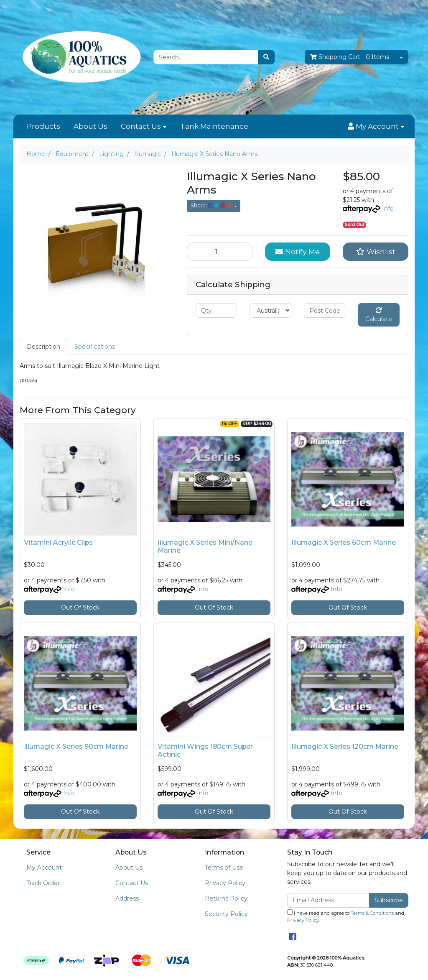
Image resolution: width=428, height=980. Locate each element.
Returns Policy (226, 898)
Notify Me (298, 251)
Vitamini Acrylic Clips (58, 542)
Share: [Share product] (212, 205)
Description (43, 347)
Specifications (95, 347)
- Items (350, 57)
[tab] (43, 347)
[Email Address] (328, 900)
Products (43, 126)
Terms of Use (224, 868)
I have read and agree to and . (346, 916)
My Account (44, 868)
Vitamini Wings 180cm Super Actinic (205, 750)
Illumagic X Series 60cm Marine (344, 542)
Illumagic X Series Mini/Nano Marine (205, 546)
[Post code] (325, 310)
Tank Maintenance (214, 126)
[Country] (270, 310)
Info (388, 209)
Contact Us (141, 126)
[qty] (216, 310)
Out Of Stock (80, 607)
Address (127, 898)
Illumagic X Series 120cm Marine (345, 746)
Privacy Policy (225, 883)
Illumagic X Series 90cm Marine (76, 746)
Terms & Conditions (372, 913)
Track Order (43, 883)
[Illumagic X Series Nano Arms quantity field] (220, 252)
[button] (376, 127)
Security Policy (226, 914)
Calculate (379, 315)
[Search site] (266, 57)
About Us (90, 126)
